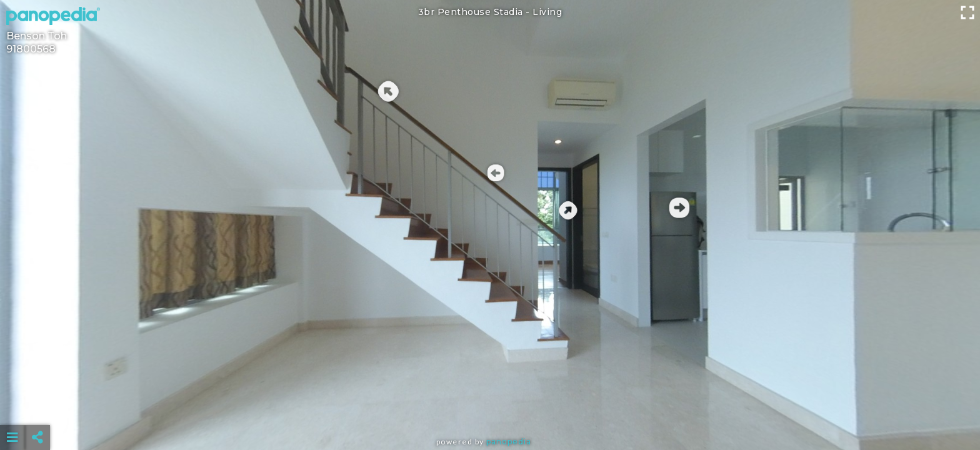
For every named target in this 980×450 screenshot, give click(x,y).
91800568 (31, 49)
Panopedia (509, 442)
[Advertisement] (490, 406)
